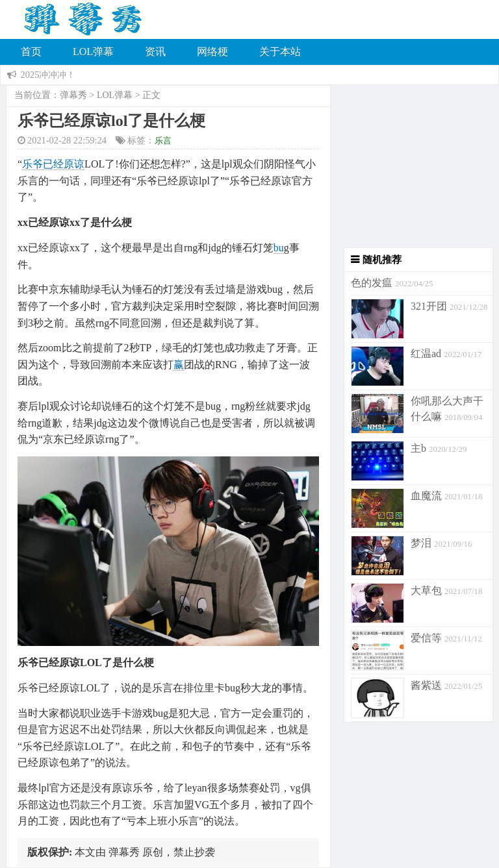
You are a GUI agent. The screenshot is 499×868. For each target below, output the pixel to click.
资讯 (155, 52)
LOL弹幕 (93, 52)
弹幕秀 (73, 95)
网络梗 (212, 52)
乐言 (163, 141)
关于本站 (280, 52)
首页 (31, 52)
